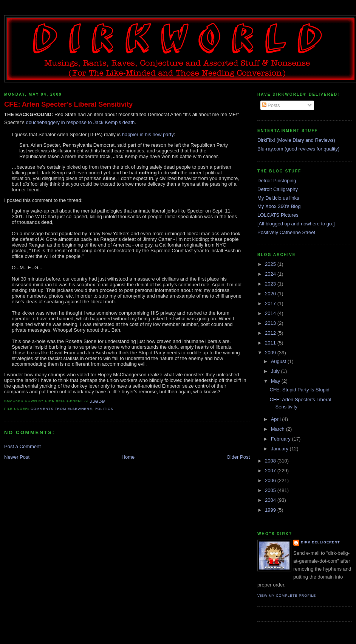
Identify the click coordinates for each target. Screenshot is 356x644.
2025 (271, 264)
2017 (271, 303)
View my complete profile (287, 596)
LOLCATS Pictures (278, 215)
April (277, 419)
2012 (271, 333)
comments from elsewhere (61, 409)
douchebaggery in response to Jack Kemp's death (80, 122)
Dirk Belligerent (320, 542)
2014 (271, 313)
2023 (271, 284)
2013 (271, 323)
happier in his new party (148, 134)
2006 (271, 480)
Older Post (238, 457)
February (282, 439)
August (279, 361)
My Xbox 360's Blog (279, 206)
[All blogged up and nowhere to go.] (296, 224)
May (276, 381)
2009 (271, 353)
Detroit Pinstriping (277, 181)
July (276, 371)
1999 (271, 510)
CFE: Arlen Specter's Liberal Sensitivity (68, 104)
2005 (271, 490)
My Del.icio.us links (278, 198)
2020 (271, 294)
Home (128, 457)
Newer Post (17, 457)
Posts (271, 105)
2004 (271, 500)
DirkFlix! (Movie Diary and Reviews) (296, 140)
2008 (271, 461)
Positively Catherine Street (286, 232)
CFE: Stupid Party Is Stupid (299, 390)
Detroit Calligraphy (278, 189)
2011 (271, 343)
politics (104, 409)
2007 (271, 471)
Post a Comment (22, 446)
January (280, 449)
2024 (271, 274)
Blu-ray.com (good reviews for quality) (298, 149)
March (279, 429)
